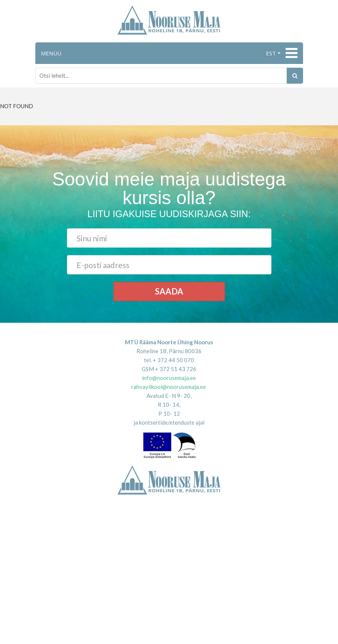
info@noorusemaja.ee (169, 378)
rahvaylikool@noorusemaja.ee (169, 387)
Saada (169, 291)
